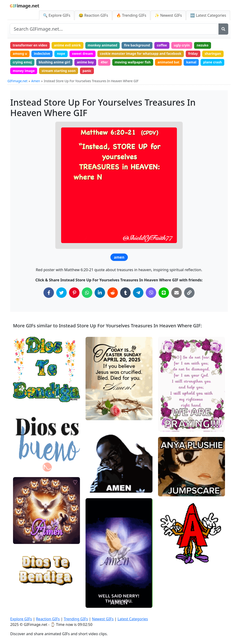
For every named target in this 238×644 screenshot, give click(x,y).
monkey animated (102, 45)
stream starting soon (59, 71)
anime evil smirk (68, 45)
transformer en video (30, 45)
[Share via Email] (177, 293)
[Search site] (114, 29)
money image (24, 71)
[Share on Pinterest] (74, 293)
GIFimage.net (17, 81)
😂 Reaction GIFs (93, 15)
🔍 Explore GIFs (57, 15)
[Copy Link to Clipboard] (189, 293)
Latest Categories (133, 619)
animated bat (169, 62)
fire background (137, 45)
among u (20, 54)
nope (61, 54)
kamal (191, 62)
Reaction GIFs (48, 619)
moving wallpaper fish (133, 62)
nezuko (203, 45)
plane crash (212, 62)
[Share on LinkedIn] (100, 293)
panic (87, 71)
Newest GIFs (103, 619)
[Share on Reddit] (113, 293)
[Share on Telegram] (138, 293)
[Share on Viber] (151, 293)
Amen (36, 81)
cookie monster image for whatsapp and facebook (141, 54)
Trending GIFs (76, 619)
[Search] (223, 29)
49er (104, 62)
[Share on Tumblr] (125, 293)
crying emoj (22, 62)
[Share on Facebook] (49, 293)
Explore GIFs (21, 619)
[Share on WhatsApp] (87, 293)
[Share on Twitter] (61, 293)
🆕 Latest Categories (208, 15)
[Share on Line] (164, 293)
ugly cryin (182, 45)
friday (193, 54)
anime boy (85, 62)
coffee (162, 45)
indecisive (42, 54)
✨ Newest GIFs (168, 15)
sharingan (213, 54)
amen (119, 257)
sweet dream (83, 54)
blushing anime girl (55, 62)
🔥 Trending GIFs (131, 15)
